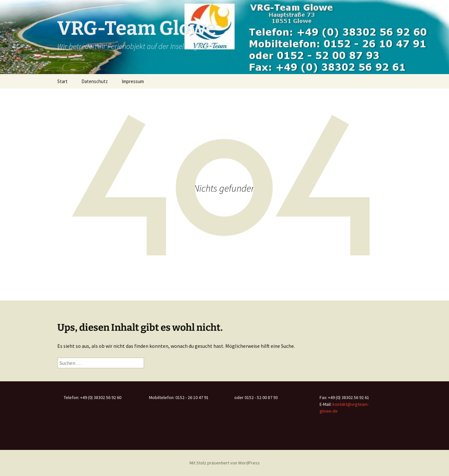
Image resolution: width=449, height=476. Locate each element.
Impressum (133, 81)
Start (62, 81)
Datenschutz (95, 81)
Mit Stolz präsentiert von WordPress (225, 463)
